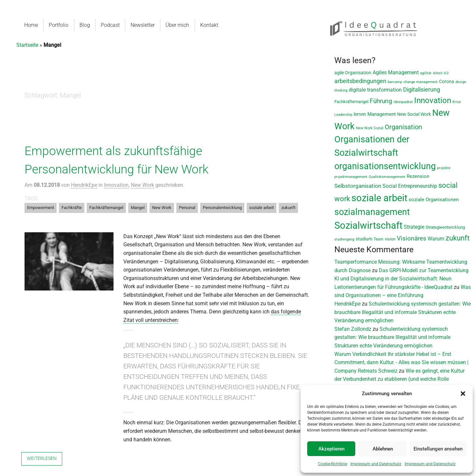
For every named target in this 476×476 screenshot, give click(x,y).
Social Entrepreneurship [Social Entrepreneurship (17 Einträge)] (410, 186)
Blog (85, 25)
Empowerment (41, 208)
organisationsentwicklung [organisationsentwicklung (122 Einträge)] (385, 166)
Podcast (111, 25)
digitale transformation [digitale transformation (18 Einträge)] (375, 90)
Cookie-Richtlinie (333, 464)
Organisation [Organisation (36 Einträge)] (403, 127)
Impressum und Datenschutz (376, 464)
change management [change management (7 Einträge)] (421, 82)
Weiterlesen (42, 458)
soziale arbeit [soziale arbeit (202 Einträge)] (379, 198)
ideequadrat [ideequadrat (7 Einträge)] (403, 102)
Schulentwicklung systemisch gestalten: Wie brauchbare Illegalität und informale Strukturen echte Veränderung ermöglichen (403, 312)
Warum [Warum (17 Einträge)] (436, 239)
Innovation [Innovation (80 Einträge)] (433, 100)
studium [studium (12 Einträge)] (364, 239)
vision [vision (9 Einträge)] (390, 239)
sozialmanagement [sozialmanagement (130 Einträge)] (372, 212)
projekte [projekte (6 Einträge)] (444, 168)
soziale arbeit (262, 208)
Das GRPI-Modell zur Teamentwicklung (424, 270)
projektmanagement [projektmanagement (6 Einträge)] (351, 177)
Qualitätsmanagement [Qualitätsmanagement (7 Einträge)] (387, 177)
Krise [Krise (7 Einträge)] (457, 102)
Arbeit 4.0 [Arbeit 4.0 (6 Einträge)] (441, 73)
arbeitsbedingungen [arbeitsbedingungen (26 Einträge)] (360, 81)
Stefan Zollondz (353, 329)
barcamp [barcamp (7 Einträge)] (395, 82)
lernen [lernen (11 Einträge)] (360, 114)
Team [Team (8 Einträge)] (379, 239)
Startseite (27, 45)
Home (31, 25)
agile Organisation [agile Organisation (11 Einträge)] (353, 73)
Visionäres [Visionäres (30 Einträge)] (412, 238)
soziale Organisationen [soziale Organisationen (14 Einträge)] (434, 200)
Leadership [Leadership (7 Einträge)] (343, 115)
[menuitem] (31, 25)
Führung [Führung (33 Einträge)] (381, 101)
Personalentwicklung (222, 208)
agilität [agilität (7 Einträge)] (426, 73)
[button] (463, 394)
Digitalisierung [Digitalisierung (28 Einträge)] (422, 90)
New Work (142, 185)
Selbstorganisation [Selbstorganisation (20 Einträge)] (358, 186)
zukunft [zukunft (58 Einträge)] (458, 238)
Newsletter (143, 25)
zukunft (288, 208)
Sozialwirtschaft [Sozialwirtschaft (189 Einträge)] (368, 225)
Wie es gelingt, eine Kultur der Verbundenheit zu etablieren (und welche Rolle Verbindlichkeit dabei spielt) (399, 379)
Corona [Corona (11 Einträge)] (447, 81)
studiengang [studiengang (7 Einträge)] (344, 239)
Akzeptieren (331, 449)
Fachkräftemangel (106, 208)
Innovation (116, 185)
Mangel (138, 208)
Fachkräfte (72, 208)
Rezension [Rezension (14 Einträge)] (418, 176)
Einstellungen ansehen (438, 449)
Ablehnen (383, 449)
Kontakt (211, 25)
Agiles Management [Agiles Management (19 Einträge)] (396, 72)
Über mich (178, 25)
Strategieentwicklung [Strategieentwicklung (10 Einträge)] (445, 227)
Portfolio (59, 25)
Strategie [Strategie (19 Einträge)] (414, 227)
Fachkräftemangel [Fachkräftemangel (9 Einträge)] (351, 102)
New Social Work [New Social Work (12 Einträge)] (414, 114)
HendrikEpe (84, 185)
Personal (187, 208)
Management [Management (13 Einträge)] (382, 114)
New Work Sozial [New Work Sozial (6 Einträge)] (370, 128)
